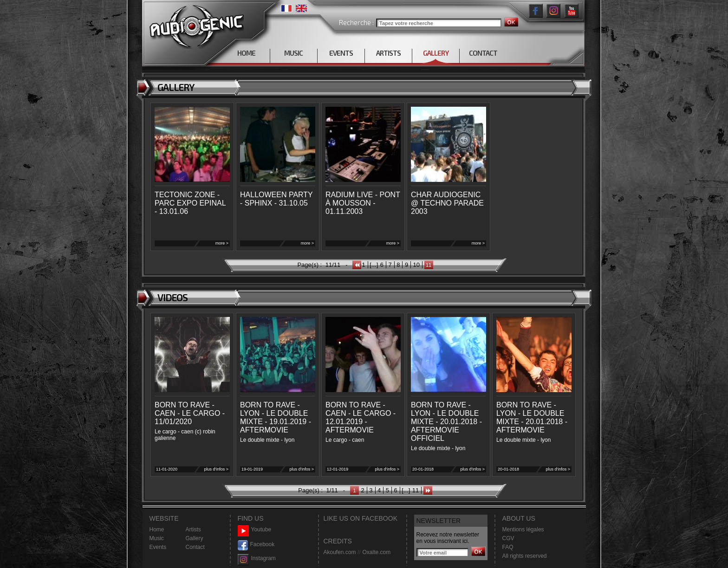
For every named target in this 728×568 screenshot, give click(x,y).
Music (157, 538)
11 (416, 490)
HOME (246, 53)
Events (158, 547)
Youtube (255, 530)
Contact (195, 547)
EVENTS (341, 53)
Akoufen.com (340, 552)
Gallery (195, 538)
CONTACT (483, 53)
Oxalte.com (376, 552)
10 (416, 265)
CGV (508, 538)
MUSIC (293, 53)
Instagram (257, 558)
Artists (193, 529)
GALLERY (436, 53)
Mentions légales (523, 529)
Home (157, 529)
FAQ (508, 547)
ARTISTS (388, 53)
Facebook (256, 545)
